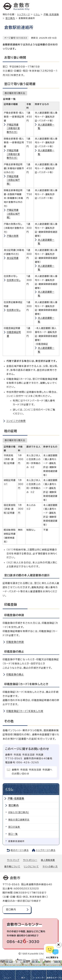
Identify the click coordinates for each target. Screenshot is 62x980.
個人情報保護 (48, 860)
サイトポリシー (30, 860)
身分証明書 (13, 258)
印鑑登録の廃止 (15, 674)
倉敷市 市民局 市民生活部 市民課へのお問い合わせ (32, 772)
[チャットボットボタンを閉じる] (59, 945)
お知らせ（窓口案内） (19, 812)
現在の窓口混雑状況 (19, 820)
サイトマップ (13, 860)
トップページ (24, 14)
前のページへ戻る (20, 850)
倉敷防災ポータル (54, 978)
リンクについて (31, 867)
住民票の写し (14, 280)
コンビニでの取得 (16, 421)
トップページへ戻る (46, 850)
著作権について (12, 867)
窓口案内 (10, 18)
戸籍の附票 (13, 236)
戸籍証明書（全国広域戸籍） (13, 180)
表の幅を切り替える (15, 93)
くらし (37, 14)
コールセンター (39, 978)
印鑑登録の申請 (15, 642)
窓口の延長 (14, 827)
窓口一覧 (13, 834)
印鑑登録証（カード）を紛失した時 (25, 711)
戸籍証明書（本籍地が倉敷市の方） (13, 128)
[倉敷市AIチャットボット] (52, 952)
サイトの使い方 (50, 867)
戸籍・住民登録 (16, 798)
